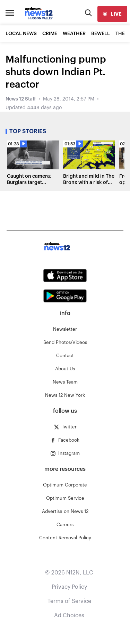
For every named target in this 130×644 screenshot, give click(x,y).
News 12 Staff (21, 99)
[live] (112, 14)
